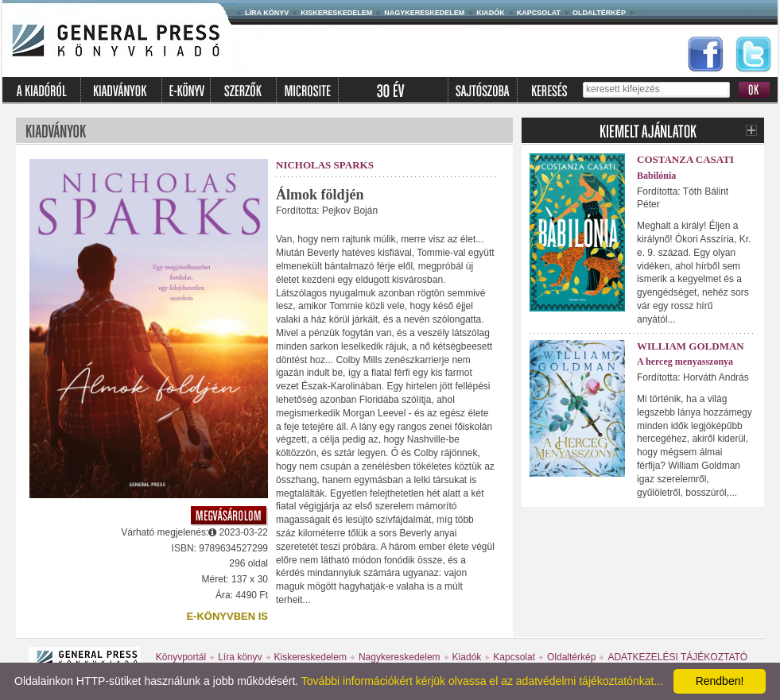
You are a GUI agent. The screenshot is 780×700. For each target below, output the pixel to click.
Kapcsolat (539, 13)
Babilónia (656, 176)
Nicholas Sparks (325, 165)
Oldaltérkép (599, 13)
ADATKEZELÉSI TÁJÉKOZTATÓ (677, 657)
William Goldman (691, 346)
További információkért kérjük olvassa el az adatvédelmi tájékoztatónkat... (482, 681)
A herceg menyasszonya (685, 362)
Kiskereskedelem (336, 13)
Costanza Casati (685, 159)
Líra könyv (267, 13)
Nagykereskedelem (424, 13)
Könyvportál (181, 657)
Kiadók (491, 13)
